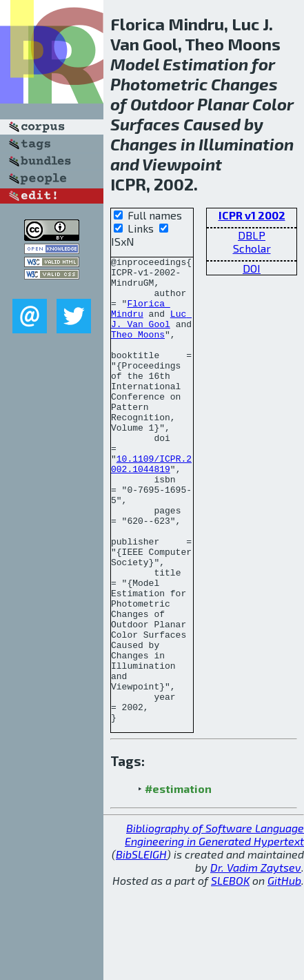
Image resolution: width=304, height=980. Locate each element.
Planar (223, 104)
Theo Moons (138, 351)
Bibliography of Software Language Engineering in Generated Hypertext (214, 928)
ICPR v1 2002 (252, 215)
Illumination (246, 144)
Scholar (252, 248)
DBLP (252, 235)
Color (273, 104)
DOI (252, 268)
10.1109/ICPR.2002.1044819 (151, 506)
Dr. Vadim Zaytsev (256, 960)
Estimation (205, 64)
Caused (212, 124)
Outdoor (162, 104)
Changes (244, 84)
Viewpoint (182, 164)
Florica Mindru (141, 320)
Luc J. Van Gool (151, 332)
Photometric (159, 84)
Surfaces (145, 124)
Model (135, 64)
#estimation (178, 882)
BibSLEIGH (141, 947)
